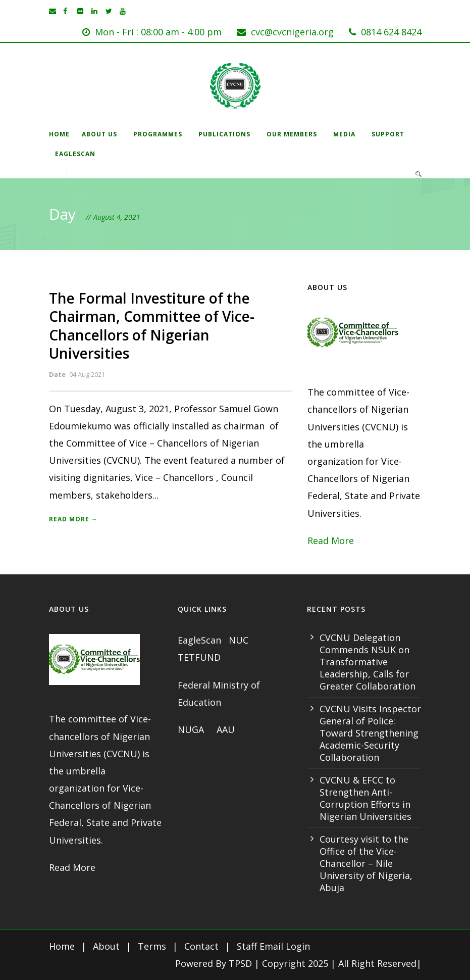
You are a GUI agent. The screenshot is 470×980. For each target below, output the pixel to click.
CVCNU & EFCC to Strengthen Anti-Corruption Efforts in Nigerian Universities (365, 798)
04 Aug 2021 (87, 374)
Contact (201, 946)
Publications (224, 134)
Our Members (292, 134)
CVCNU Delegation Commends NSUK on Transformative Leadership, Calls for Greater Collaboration (368, 662)
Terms (152, 946)
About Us (99, 134)
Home (59, 134)
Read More (331, 541)
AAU (226, 729)
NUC (240, 640)
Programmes (158, 134)
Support (388, 134)
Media (344, 134)
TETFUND (199, 657)
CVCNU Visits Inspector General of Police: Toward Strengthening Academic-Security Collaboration (370, 733)
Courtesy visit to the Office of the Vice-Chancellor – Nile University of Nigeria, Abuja (366, 863)
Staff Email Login (273, 946)
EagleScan (75, 154)
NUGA (192, 729)
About (106, 946)
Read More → (73, 519)
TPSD (240, 963)
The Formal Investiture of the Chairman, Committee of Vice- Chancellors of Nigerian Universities (152, 326)
